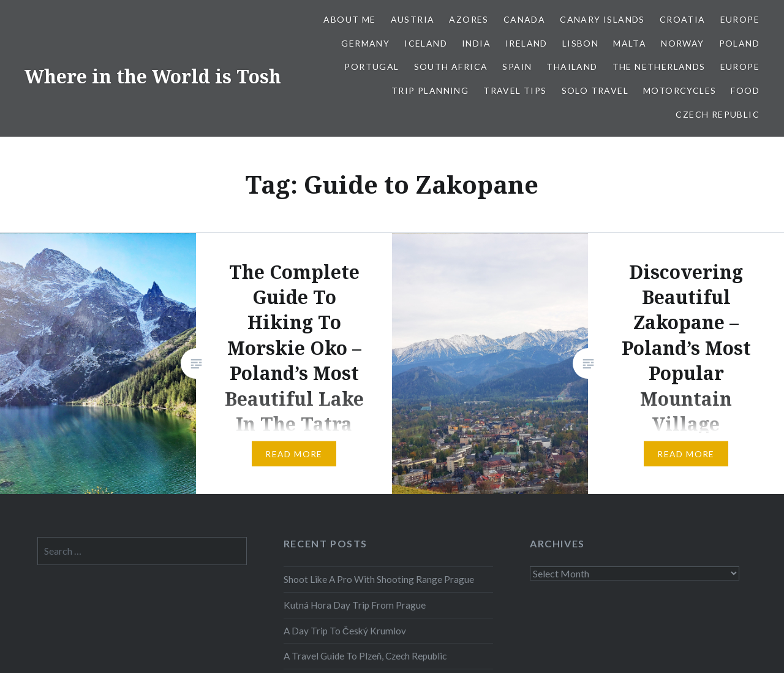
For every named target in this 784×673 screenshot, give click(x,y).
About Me (349, 19)
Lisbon (580, 43)
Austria (413, 19)
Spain (517, 67)
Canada (524, 19)
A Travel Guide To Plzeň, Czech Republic (365, 656)
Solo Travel (595, 90)
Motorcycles (680, 90)
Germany (365, 43)
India (476, 43)
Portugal (371, 67)
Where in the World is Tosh (153, 76)
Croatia (683, 19)
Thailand (572, 67)
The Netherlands (659, 67)
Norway (682, 43)
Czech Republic (718, 114)
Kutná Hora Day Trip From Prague (355, 605)
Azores (469, 19)
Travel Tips (515, 90)
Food (745, 90)
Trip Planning (430, 90)
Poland (739, 43)
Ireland (526, 43)
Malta (630, 43)
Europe (740, 19)
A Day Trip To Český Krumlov (345, 631)
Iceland (426, 43)
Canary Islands (602, 19)
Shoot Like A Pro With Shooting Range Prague (379, 579)
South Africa (451, 67)
